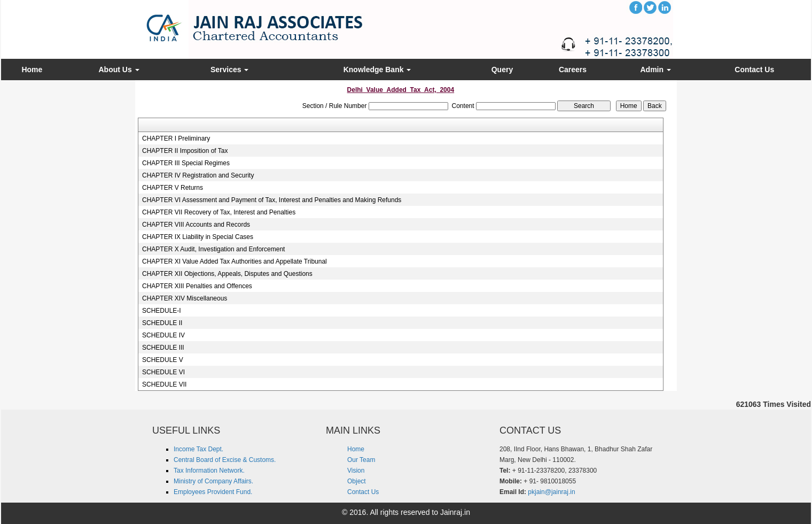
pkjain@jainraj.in (551, 492)
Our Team (361, 460)
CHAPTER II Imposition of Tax (185, 151)
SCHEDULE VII (164, 384)
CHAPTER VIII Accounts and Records (196, 225)
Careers (573, 70)
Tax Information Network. (209, 471)
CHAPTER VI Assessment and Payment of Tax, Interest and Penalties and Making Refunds (272, 200)
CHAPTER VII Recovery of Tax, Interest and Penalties (219, 212)
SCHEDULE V (163, 360)
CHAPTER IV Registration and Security (198, 175)
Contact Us (754, 70)
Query (502, 70)
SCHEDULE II (162, 323)
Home (32, 70)
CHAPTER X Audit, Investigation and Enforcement (213, 249)
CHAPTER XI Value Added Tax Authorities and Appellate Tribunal (235, 261)
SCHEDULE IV (163, 335)
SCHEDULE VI (163, 372)
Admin (656, 70)
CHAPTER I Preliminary (176, 138)
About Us (119, 70)
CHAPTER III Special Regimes (186, 163)
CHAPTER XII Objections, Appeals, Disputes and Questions (227, 274)
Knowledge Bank (377, 70)
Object (357, 481)
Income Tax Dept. (198, 449)
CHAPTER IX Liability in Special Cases (198, 237)
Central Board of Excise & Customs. (225, 460)
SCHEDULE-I (162, 311)
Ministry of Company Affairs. (213, 481)
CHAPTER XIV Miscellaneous (185, 298)
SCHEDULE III (163, 348)
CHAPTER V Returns (173, 188)
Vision (356, 471)
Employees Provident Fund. (213, 492)
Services (230, 70)
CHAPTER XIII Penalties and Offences (197, 286)
